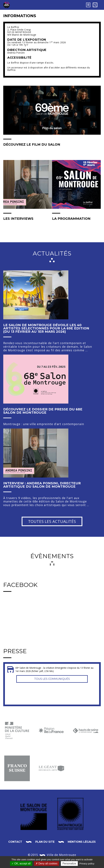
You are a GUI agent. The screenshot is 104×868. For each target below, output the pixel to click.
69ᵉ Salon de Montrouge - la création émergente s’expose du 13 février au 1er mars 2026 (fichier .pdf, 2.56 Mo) (54, 669)
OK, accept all (21, 864)
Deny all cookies (47, 864)
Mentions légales (82, 842)
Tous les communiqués (52, 679)
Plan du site (45, 842)
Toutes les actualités (52, 521)
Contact (15, 842)
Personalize (69, 864)
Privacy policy (87, 864)
